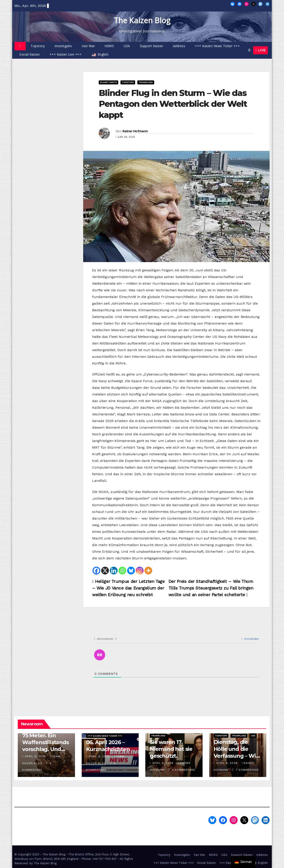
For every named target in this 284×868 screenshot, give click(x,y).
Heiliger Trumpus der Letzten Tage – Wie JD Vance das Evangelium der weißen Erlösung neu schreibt (128, 588)
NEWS (109, 46)
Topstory (38, 46)
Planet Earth (108, 82)
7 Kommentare (247, 770)
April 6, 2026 (36, 756)
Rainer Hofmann (135, 131)
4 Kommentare (183, 770)
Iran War (88, 46)
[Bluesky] (131, 571)
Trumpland (146, 82)
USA (127, 46)
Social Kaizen (30, 54)
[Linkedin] (114, 571)
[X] (105, 571)
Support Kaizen (151, 46)
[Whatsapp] (122, 571)
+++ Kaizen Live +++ (66, 54)
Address (179, 46)
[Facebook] (96, 571)
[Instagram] (140, 571)
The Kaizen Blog (142, 20)
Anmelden (250, 639)
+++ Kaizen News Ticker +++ (217, 46)
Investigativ (63, 46)
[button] (249, 50)
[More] (148, 571)
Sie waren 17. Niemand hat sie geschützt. (171, 749)
